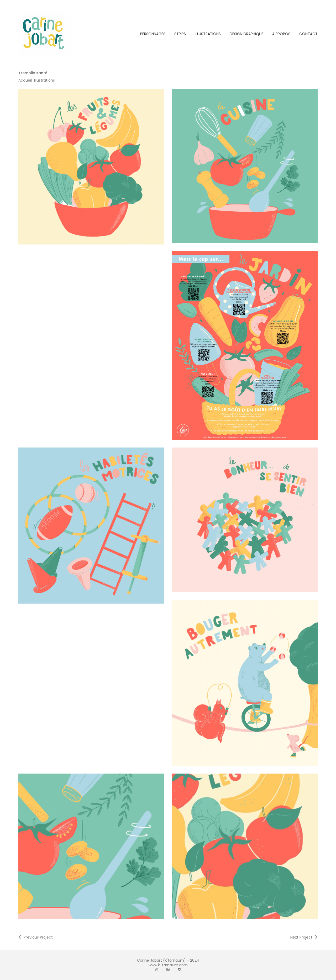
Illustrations (44, 80)
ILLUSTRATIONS (208, 34)
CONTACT (308, 34)
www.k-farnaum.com (168, 965)
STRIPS (180, 34)
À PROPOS (281, 34)
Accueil (25, 80)
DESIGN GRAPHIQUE (246, 34)
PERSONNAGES (153, 34)
